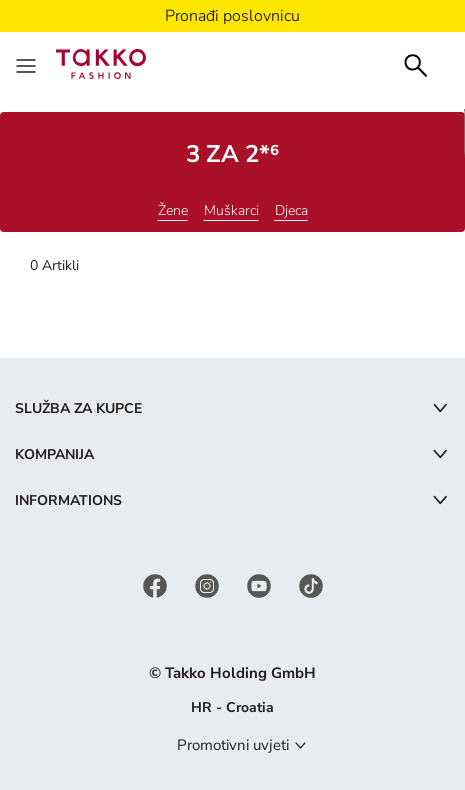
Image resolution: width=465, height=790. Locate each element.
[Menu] (28, 64)
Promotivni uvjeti (233, 745)
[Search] (416, 63)
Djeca (291, 210)
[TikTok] (311, 584)
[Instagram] (209, 584)
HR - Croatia (232, 707)
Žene (173, 210)
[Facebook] (157, 584)
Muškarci (231, 210)
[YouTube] (261, 584)
